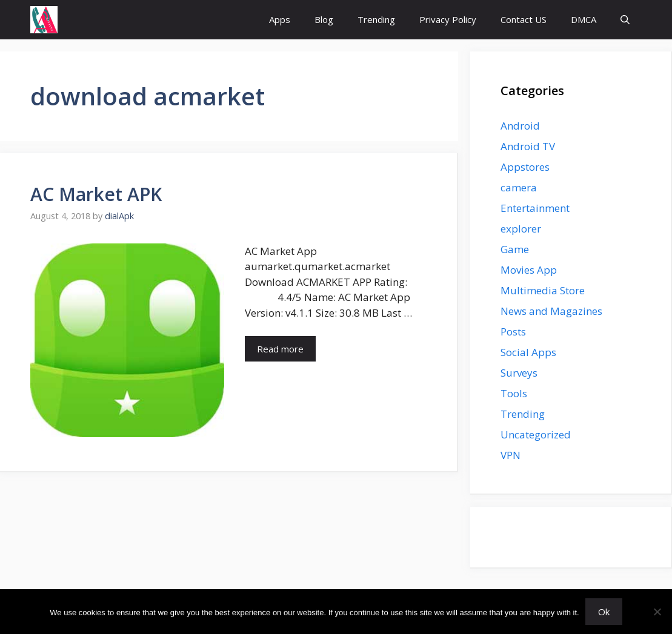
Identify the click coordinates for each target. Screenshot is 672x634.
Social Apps (528, 352)
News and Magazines (551, 311)
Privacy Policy (448, 19)
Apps (280, 19)
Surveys (519, 373)
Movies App (529, 270)
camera (519, 187)
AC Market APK (96, 194)
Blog (324, 19)
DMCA (584, 19)
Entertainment (535, 208)
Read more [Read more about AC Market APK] (280, 349)
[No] (657, 612)
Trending (376, 19)
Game (515, 249)
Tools (514, 393)
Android (520, 126)
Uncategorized (536, 434)
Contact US (524, 19)
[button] (625, 20)
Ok (604, 612)
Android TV (528, 146)
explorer (521, 229)
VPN (511, 455)
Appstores (525, 167)
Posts (513, 332)
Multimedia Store (543, 290)
